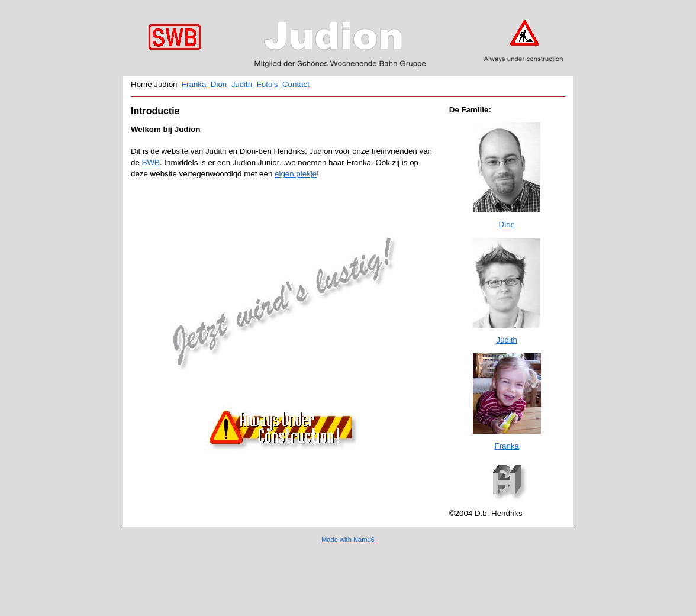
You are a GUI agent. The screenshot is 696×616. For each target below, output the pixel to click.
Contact (296, 84)
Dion (219, 84)
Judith (242, 84)
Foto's (268, 84)
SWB (151, 162)
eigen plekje (296, 174)
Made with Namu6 (348, 540)
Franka (194, 84)
